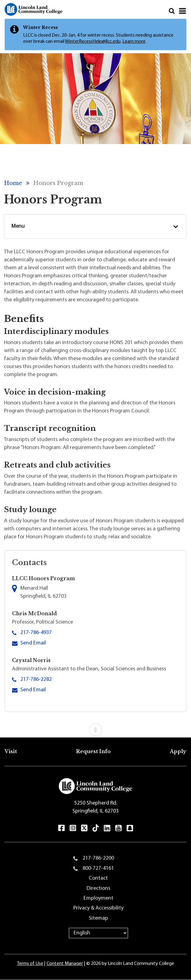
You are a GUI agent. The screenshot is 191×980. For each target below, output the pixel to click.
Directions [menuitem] (98, 888)
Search (172, 11)
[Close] (183, 11)
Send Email (33, 643)
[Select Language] (98, 933)
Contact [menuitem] (98, 878)
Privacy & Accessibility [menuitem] (98, 908)
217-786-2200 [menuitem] (98, 858)
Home (13, 183)
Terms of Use (30, 964)
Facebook (61, 828)
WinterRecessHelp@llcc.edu (93, 42)
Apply (178, 751)
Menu (18, 226)
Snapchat (130, 828)
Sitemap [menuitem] (98, 918)
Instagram (73, 828)
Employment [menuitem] (98, 898)
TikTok (96, 828)
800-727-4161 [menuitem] (98, 868)
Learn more (134, 42)
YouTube (118, 828)
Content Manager (65, 964)
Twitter (84, 828)
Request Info (93, 751)
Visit (11, 751)
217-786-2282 (36, 679)
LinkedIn (107, 828)
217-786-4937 (36, 633)
